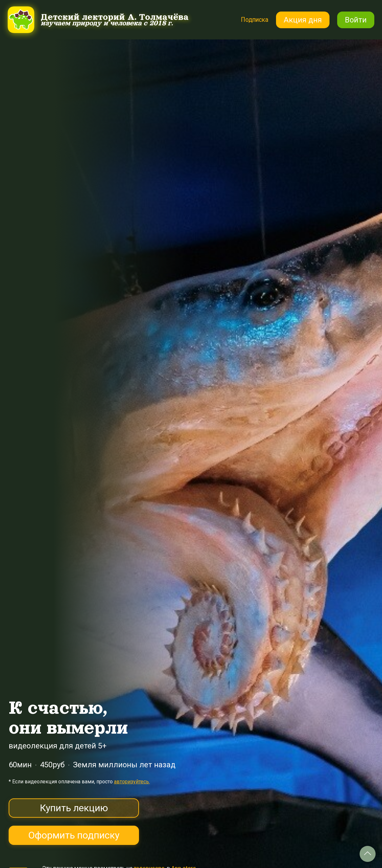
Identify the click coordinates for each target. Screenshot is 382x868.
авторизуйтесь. (132, 782)
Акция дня (303, 20)
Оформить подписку (74, 835)
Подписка (251, 20)
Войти (356, 20)
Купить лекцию (74, 808)
